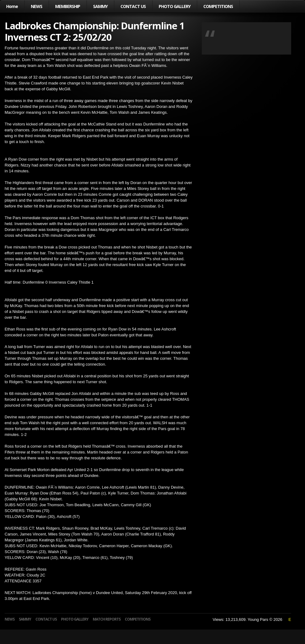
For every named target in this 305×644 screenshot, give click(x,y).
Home (12, 6)
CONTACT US (133, 6)
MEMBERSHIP (68, 6)
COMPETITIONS (218, 6)
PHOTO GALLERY (175, 6)
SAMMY (100, 6)
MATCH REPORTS (107, 619)
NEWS (37, 6)
